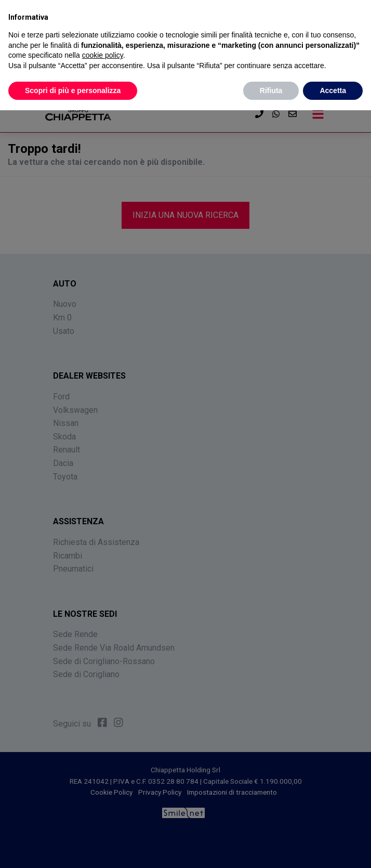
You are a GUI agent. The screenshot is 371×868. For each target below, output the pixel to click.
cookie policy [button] (103, 55)
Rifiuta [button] (271, 90)
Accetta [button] (333, 90)
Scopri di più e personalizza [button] (73, 90)
